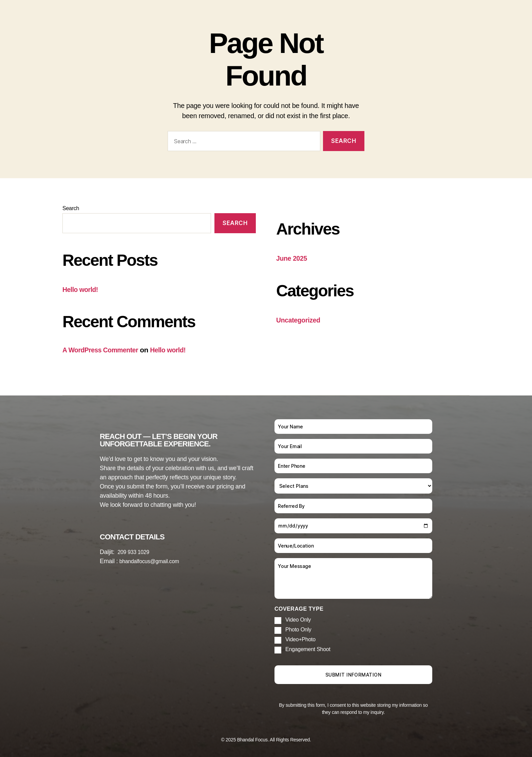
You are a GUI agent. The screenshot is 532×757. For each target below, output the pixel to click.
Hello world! (82, 289)
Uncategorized (300, 320)
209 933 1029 (136, 552)
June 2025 (293, 258)
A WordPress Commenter (103, 350)
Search (71, 208)
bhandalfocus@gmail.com (154, 561)
